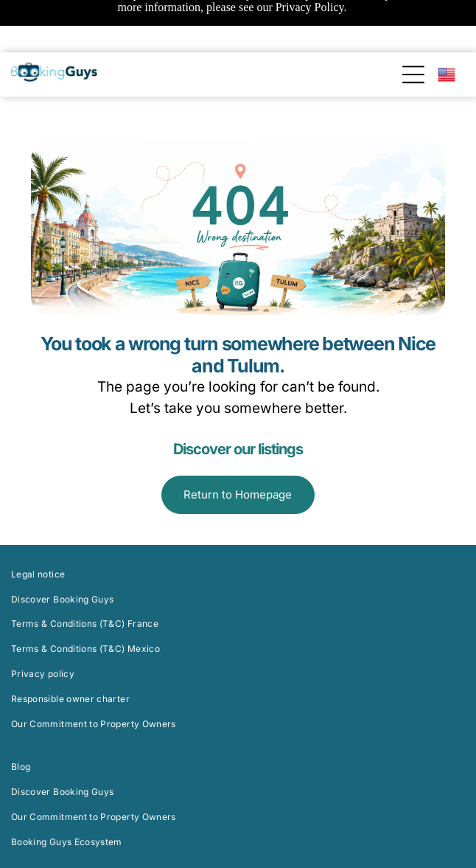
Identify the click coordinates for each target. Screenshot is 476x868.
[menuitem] (238, 510)
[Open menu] (413, 24)
